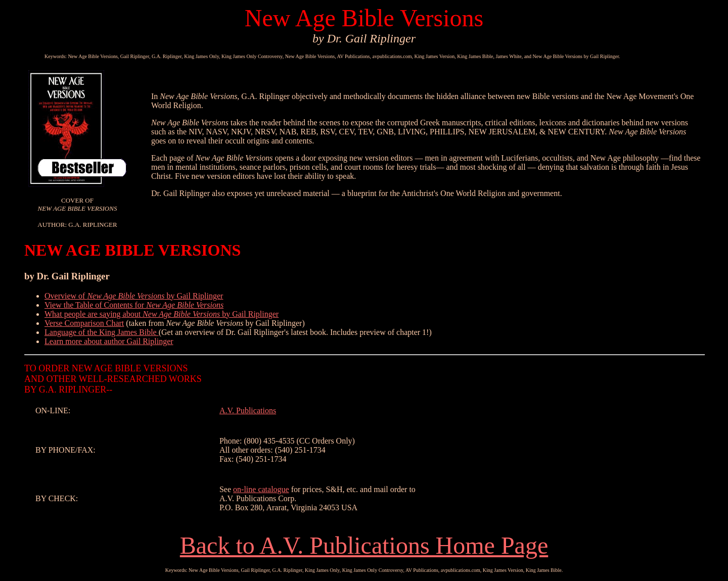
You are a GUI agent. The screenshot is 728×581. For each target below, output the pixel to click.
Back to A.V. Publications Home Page (364, 545)
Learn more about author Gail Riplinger (109, 341)
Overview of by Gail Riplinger (134, 296)
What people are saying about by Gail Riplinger (162, 314)
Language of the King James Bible (102, 332)
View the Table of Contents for (134, 305)
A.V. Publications (248, 410)
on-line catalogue (261, 489)
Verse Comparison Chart (84, 323)
